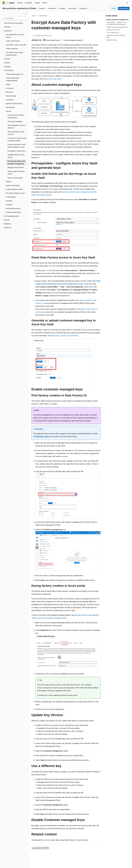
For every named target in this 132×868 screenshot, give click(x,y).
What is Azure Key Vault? (52, 79)
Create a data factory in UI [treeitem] (14, 74)
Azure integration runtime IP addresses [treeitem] (17, 127)
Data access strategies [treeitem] (15, 121)
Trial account (124, 8)
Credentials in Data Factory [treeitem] (16, 151)
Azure (34, 16)
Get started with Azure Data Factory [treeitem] (15, 36)
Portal (114, 8)
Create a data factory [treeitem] (13, 41)
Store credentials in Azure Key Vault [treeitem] (16, 133)
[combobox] (14, 18)
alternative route (43, 437)
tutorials (46, 840)
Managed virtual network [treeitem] (16, 168)
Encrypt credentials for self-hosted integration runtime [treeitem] (16, 146)
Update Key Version (113, 30)
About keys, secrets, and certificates (65, 336)
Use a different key (113, 33)
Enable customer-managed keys (117, 27)
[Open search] (127, 3)
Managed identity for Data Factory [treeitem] (16, 156)
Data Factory (43, 16)
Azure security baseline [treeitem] (15, 178)
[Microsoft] (4, 3)
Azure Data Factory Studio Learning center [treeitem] (15, 54)
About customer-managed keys (118, 20)
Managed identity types (83, 615)
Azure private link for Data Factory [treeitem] (16, 173)
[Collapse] (26, 14)
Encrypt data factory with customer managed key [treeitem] (16, 162)
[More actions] (99, 16)
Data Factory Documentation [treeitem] (14, 23)
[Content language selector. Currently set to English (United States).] (13, 865)
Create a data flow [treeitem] (12, 49)
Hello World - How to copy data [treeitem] (16, 45)
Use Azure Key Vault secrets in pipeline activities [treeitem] (17, 139)
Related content (112, 40)
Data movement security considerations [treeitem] (16, 116)
